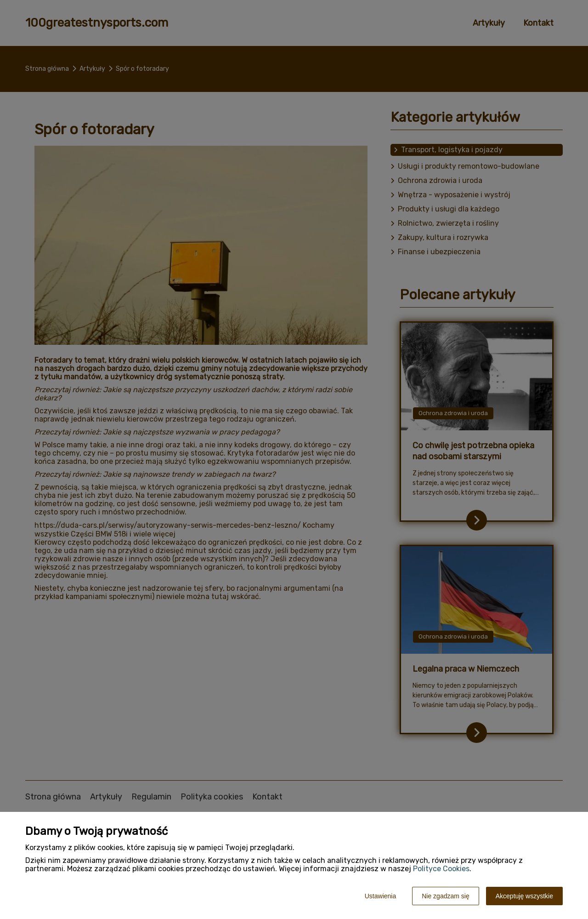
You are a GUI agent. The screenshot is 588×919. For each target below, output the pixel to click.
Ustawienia (380, 896)
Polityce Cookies (441, 869)
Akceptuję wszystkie (524, 896)
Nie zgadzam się (446, 896)
